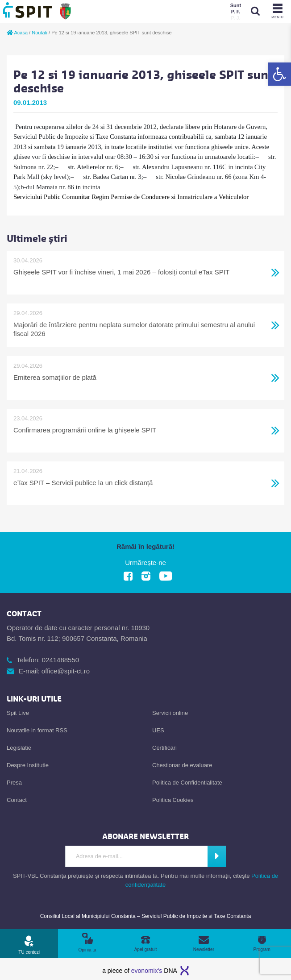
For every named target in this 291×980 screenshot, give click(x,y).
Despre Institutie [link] (28, 765)
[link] (279, 74)
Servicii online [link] (170, 713)
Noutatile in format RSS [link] (37, 730)
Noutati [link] (39, 33)
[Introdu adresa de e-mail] (137, 856)
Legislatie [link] (19, 748)
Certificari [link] (164, 748)
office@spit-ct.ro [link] (66, 671)
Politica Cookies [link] (173, 800)
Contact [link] (17, 800)
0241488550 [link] (60, 660)
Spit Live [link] (18, 713)
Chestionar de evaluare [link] (182, 765)
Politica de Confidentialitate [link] (187, 783)
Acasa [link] (17, 33)
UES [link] (158, 730)
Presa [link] (14, 783)
